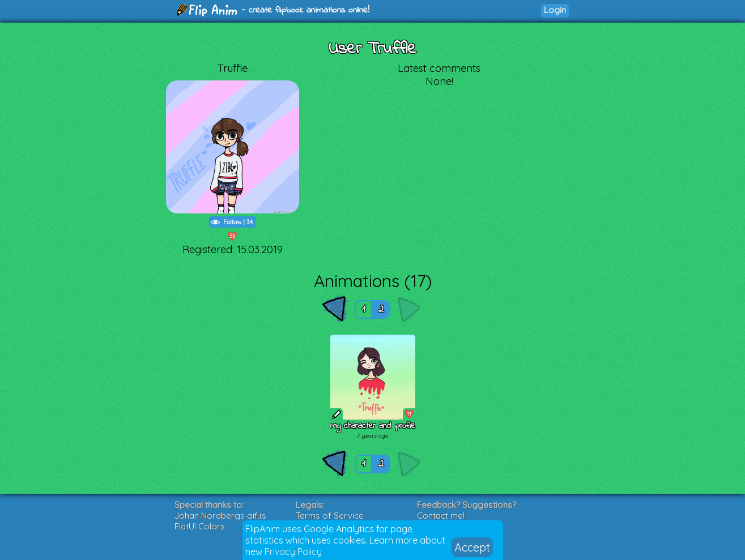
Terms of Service (330, 516)
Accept (472, 547)
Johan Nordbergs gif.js (220, 516)
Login (555, 10)
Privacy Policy (293, 552)
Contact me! (441, 516)
